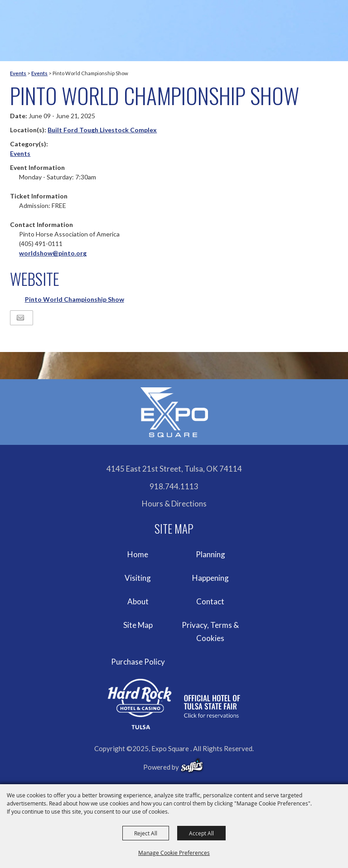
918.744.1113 (174, 486)
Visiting (138, 578)
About (138, 601)
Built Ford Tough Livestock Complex (102, 130)
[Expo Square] (174, 412)
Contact (210, 601)
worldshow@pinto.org (53, 253)
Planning (210, 554)
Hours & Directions (174, 504)
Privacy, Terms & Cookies (210, 632)
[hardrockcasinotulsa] (174, 704)
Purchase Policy (138, 662)
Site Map (138, 625)
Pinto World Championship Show (75, 299)
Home (138, 554)
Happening (210, 578)
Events (18, 73)
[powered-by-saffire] (192, 766)
